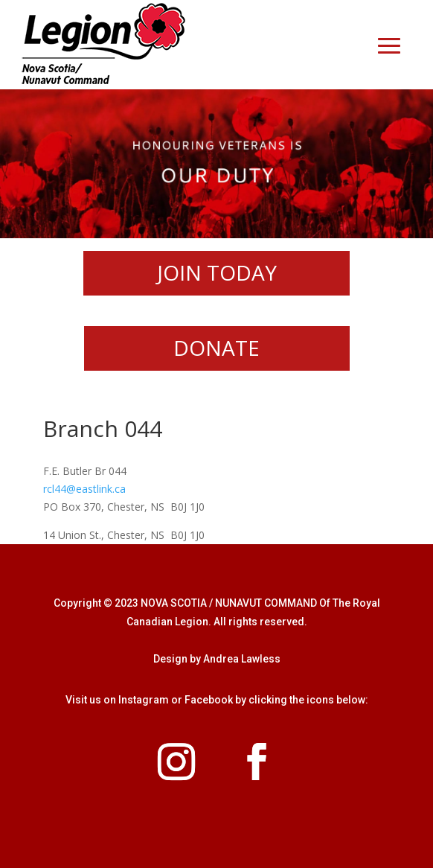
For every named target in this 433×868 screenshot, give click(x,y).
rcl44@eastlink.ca (84, 489)
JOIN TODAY (217, 272)
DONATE (216, 348)
